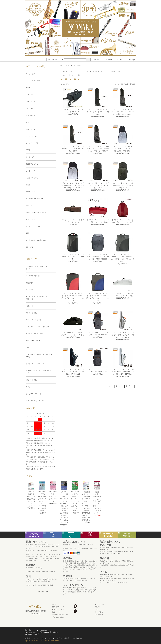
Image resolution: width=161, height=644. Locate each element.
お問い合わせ (99, 615)
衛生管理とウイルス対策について (74, 638)
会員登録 (108, 60)
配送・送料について (58, 609)
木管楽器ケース (68, 71)
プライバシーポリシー (59, 617)
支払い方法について (58, 607)
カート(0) (131, 60)
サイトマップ (55, 638)
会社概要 (27, 638)
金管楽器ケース (116, 71)
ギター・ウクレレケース (71, 75)
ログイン (118, 60)
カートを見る (99, 612)
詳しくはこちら (43, 591)
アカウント (96, 60)
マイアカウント (100, 604)
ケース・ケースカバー (75, 66)
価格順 (126, 84)
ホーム (63, 66)
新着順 (132, 84)
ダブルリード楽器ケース (95, 71)
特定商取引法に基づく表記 (60, 615)
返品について (56, 612)
